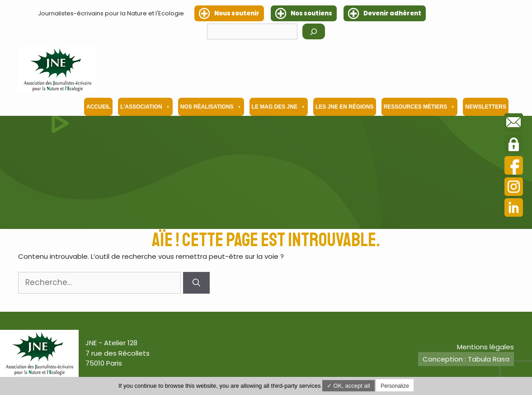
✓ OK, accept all (348, 386)
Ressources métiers (420, 107)
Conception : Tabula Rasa (466, 359)
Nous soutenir (237, 13)
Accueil (98, 107)
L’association (145, 107)
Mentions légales (485, 347)
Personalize (395, 386)
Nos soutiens (311, 13)
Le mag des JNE (279, 107)
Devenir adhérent (392, 13)
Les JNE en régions (345, 107)
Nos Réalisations (211, 107)
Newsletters (486, 107)
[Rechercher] (314, 31)
